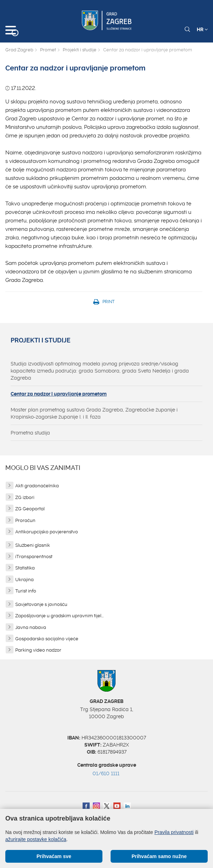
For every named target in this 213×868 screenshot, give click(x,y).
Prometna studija (30, 433)
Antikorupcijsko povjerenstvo (47, 532)
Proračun (25, 520)
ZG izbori (25, 497)
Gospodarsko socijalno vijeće (47, 639)
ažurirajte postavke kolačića (36, 839)
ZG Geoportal (30, 509)
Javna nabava (31, 627)
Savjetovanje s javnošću (41, 604)
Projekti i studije (80, 50)
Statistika (25, 568)
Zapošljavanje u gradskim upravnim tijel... (59, 616)
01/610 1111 (106, 773)
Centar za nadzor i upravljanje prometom (59, 394)
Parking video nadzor (38, 650)
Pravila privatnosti (174, 832)
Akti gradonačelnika (37, 486)
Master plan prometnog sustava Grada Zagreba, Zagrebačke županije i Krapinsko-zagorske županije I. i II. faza (94, 413)
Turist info (26, 591)
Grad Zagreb (19, 50)
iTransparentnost (34, 557)
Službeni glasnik (33, 545)
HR (202, 29)
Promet (48, 50)
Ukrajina (24, 580)
